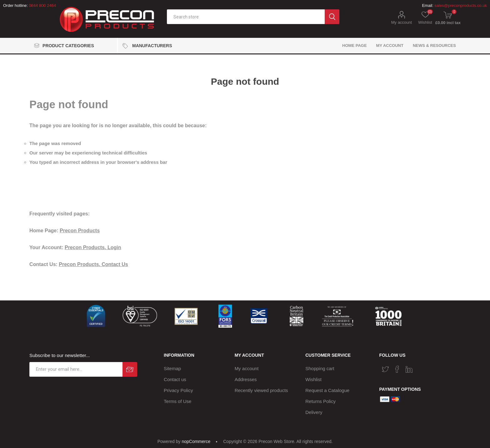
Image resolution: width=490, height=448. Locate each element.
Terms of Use (177, 401)
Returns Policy (320, 401)
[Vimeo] (409, 369)
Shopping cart (320, 368)
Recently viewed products (261, 390)
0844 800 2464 (42, 5)
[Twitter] (385, 369)
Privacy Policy (178, 390)
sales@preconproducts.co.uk (461, 5)
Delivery (314, 412)
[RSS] (421, 367)
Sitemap (172, 368)
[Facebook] (397, 369)
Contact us (175, 379)
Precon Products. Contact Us (93, 264)
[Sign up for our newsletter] (76, 369)
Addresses (246, 379)
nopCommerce (196, 441)
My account (402, 22)
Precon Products (80, 231)
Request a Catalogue (327, 390)
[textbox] (246, 17)
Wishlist (313, 379)
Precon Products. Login (93, 247)
